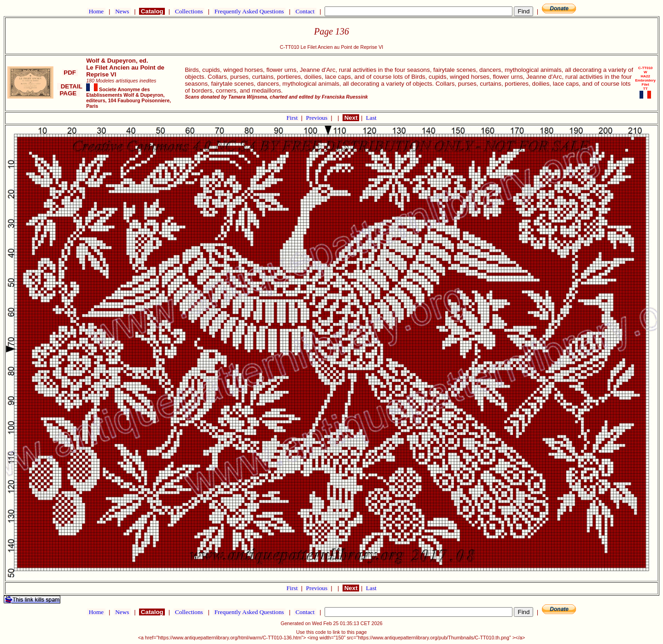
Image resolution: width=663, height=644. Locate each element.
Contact (305, 11)
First (293, 118)
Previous (318, 118)
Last (371, 118)
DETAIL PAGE (70, 90)
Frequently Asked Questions (249, 11)
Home (96, 11)
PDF (70, 73)
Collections (189, 11)
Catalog (152, 11)
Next (351, 118)
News (122, 11)
